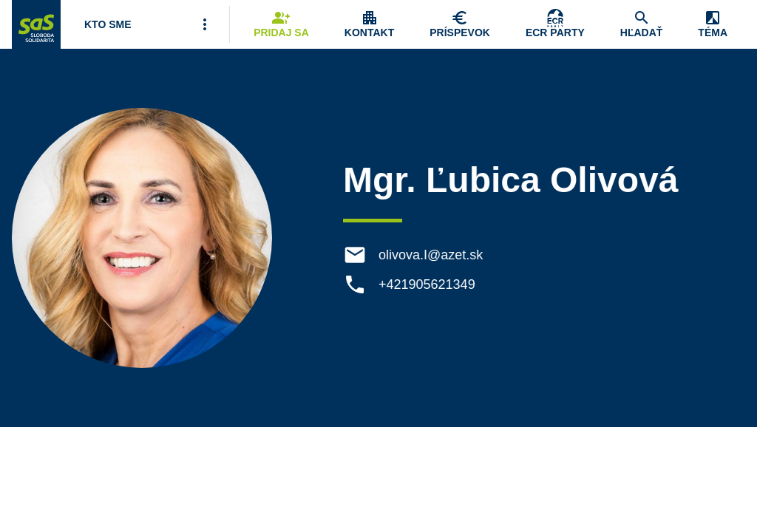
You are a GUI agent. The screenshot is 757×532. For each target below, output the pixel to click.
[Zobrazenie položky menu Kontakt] (369, 24)
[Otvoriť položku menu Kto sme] (108, 24)
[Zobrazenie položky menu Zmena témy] (713, 24)
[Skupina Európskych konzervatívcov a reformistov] (555, 24)
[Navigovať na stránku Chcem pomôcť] (460, 24)
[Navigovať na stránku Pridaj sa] (281, 24)
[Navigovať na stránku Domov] (36, 24)
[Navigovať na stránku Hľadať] (642, 24)
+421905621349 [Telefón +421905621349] (428, 284)
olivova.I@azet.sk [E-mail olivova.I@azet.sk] (431, 255)
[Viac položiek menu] (205, 24)
